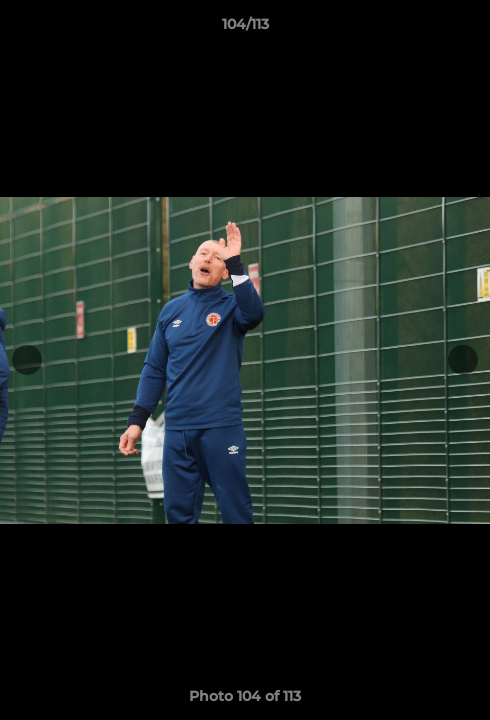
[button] (466, 29)
